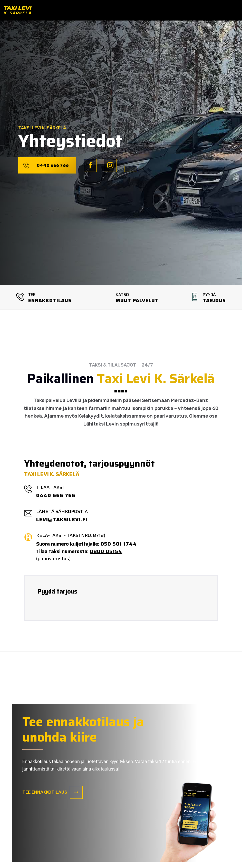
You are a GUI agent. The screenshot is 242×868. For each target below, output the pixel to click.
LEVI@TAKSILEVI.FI (62, 519)
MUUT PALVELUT (137, 300)
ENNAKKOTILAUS (50, 300)
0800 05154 (106, 551)
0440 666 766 (53, 165)
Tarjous (214, 300)
